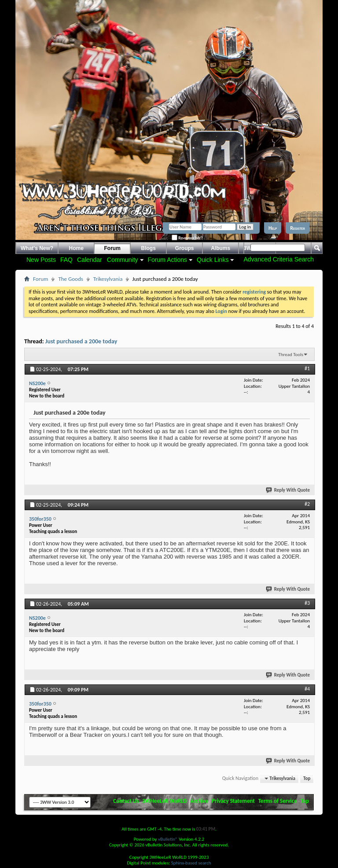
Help (273, 228)
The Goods (70, 279)
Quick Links (213, 260)
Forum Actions (167, 260)
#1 (307, 368)
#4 (307, 689)
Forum (112, 248)
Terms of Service (278, 801)
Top (307, 778)
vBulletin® (168, 839)
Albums (220, 248)
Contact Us (126, 801)
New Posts (41, 260)
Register (298, 228)
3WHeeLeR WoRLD (164, 801)
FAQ (66, 260)
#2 (307, 504)
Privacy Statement (233, 801)
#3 (307, 603)
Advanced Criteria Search (279, 259)
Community (123, 260)
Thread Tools (291, 355)
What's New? (37, 248)
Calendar (90, 260)
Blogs (149, 248)
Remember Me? (187, 238)
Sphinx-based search (191, 863)
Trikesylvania (108, 279)
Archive (200, 801)
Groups (185, 248)
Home (76, 248)
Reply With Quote (288, 490)
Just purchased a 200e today (81, 341)
